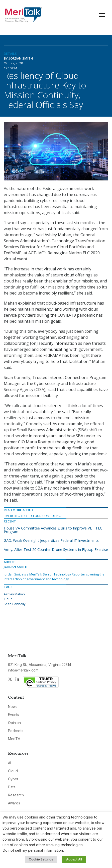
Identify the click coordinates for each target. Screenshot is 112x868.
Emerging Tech (16, 516)
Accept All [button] (74, 859)
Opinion (14, 723)
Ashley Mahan (14, 594)
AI (10, 763)
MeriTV (14, 739)
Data (12, 787)
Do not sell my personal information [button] (33, 850)
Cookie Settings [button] (41, 859)
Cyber (13, 779)
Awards (14, 803)
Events (14, 715)
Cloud (8, 599)
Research (16, 795)
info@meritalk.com (23, 670)
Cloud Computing (46, 516)
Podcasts (16, 731)
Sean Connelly (15, 604)
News (13, 707)
